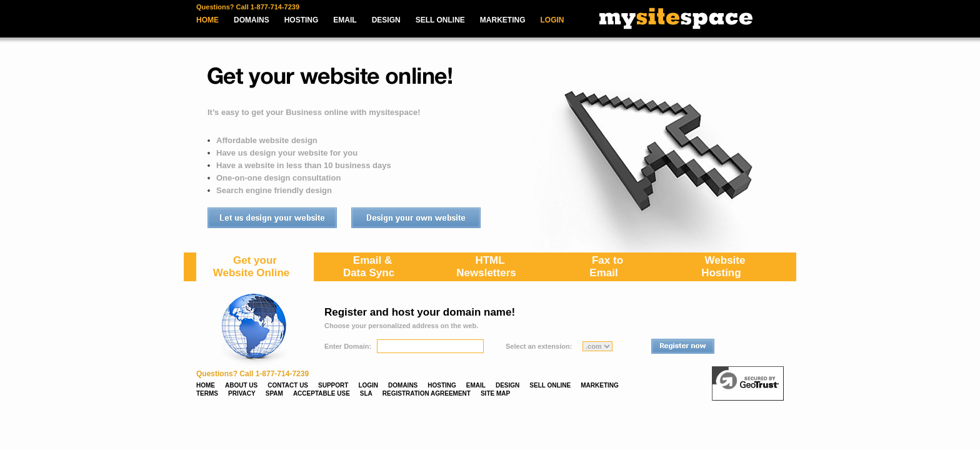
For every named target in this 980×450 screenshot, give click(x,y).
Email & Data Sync (369, 267)
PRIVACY (242, 393)
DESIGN (386, 20)
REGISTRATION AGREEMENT (427, 393)
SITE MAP (495, 393)
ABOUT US (241, 385)
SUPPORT (333, 385)
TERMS (207, 393)
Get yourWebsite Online (252, 267)
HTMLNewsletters (486, 267)
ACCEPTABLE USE (322, 393)
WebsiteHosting (723, 267)
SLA (366, 393)
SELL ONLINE (440, 20)
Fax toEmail (606, 267)
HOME (207, 20)
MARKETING (503, 20)
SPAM (274, 393)
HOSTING (302, 20)
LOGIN (552, 20)
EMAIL (345, 20)
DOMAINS (252, 20)
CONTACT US (288, 385)
